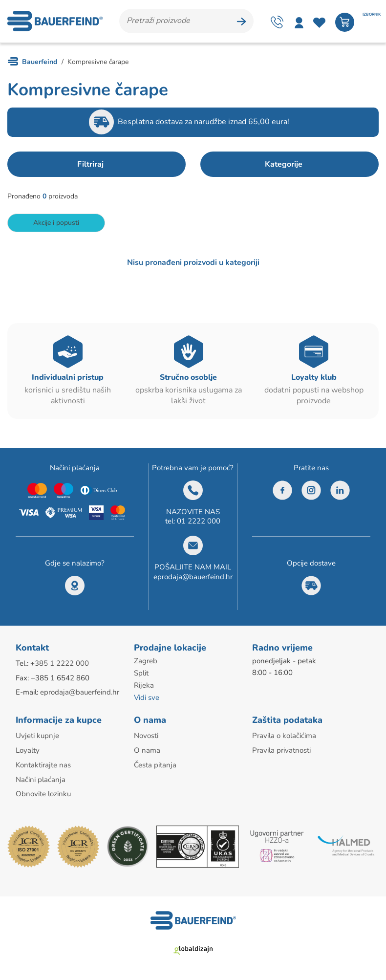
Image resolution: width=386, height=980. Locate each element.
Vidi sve (147, 698)
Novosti (146, 736)
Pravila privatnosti (281, 750)
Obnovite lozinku (43, 793)
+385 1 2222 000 (60, 666)
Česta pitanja (155, 764)
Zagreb (146, 663)
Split (141, 675)
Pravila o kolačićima (284, 736)
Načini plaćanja (41, 779)
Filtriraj (90, 166)
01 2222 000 (199, 523)
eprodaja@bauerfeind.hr (193, 579)
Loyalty (28, 750)
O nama (147, 750)
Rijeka (144, 687)
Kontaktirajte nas (43, 764)
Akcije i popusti (56, 225)
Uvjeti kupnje (37, 736)
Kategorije (284, 166)
